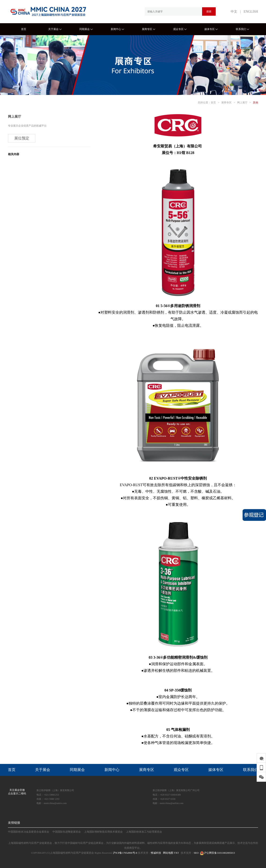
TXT (176, 853)
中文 (234, 11)
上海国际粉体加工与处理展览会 (144, 832)
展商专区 (149, 29)
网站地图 (168, 853)
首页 (24, 29)
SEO (196, 853)
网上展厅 (242, 102)
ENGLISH (251, 11)
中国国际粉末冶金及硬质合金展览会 (29, 832)
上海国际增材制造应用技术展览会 (103, 832)
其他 (255, 102)
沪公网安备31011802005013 (217, 853)
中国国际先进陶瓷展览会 (67, 832)
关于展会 (55, 29)
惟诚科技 (156, 853)
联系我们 (242, 29)
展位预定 (22, 138)
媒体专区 (211, 29)
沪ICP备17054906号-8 (125, 853)
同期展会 (86, 29)
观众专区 (180, 29)
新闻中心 (117, 29)
